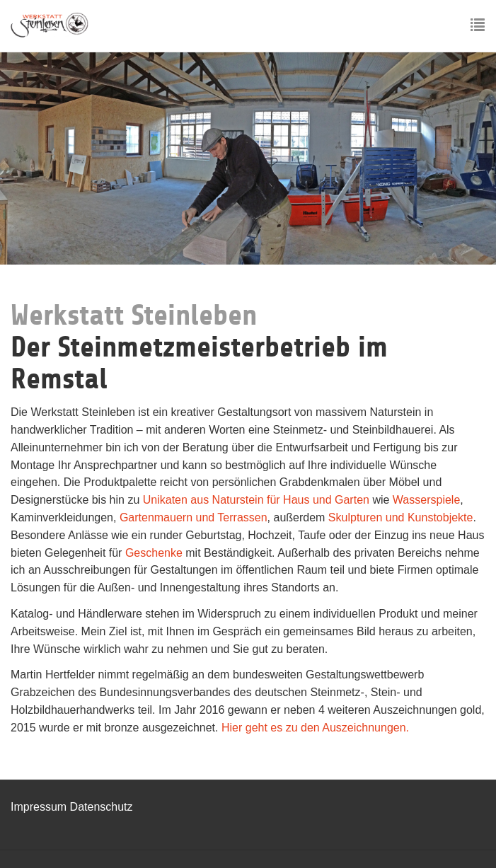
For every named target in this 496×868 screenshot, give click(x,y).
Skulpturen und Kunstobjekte (401, 517)
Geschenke (155, 553)
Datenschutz (102, 807)
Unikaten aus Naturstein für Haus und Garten (256, 500)
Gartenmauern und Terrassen (194, 517)
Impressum (40, 807)
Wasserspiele (426, 500)
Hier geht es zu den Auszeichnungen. (315, 728)
